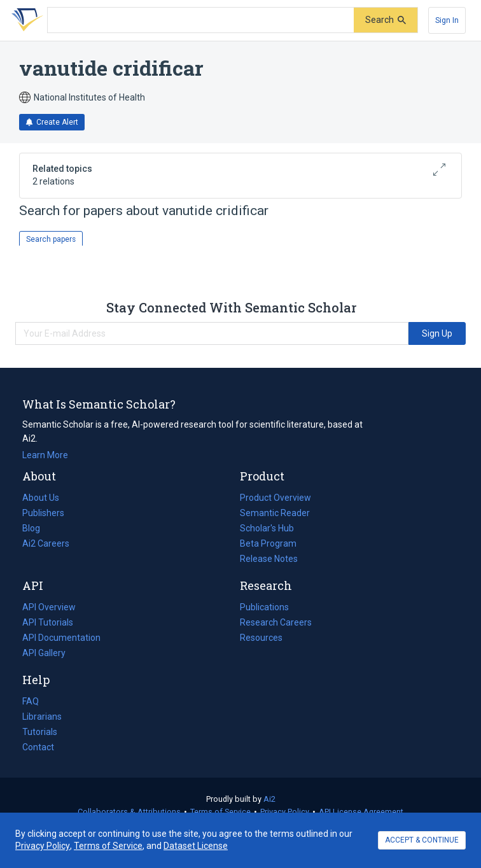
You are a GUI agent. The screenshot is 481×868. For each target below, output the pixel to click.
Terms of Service (220, 812)
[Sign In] (447, 20)
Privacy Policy (285, 812)
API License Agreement (361, 812)
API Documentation (61, 638)
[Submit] (386, 20)
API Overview (49, 607)
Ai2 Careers (46, 543)
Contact (38, 747)
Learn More (45, 455)
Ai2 (269, 799)
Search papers (51, 239)
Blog (36, 528)
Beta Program (268, 543)
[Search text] (201, 20)
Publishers (43, 513)
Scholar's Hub (267, 528)
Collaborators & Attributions (129, 812)
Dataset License (196, 846)
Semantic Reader (275, 513)
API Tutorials (48, 622)
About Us (41, 498)
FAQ (31, 701)
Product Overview (275, 498)
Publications (264, 607)
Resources (261, 638)
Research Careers (276, 622)
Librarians (42, 717)
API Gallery (44, 653)
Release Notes (269, 559)
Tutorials (40, 732)
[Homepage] (25, 20)
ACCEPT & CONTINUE (422, 840)
